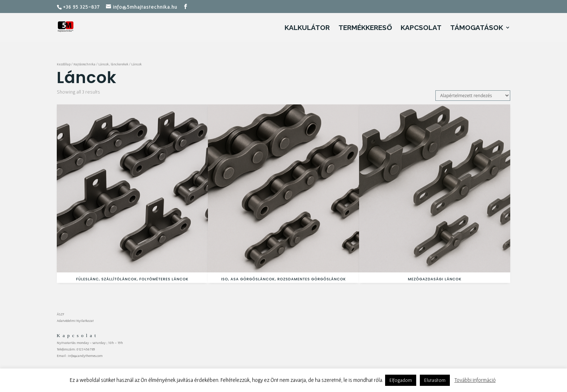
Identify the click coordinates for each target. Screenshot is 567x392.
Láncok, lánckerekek (113, 64)
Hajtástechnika (84, 64)
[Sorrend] (473, 96)
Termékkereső (365, 28)
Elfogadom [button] (401, 380)
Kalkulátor (307, 28)
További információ (475, 380)
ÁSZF (61, 314)
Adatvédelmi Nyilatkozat (75, 321)
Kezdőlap (64, 64)
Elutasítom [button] (435, 380)
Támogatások (477, 28)
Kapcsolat (421, 28)
